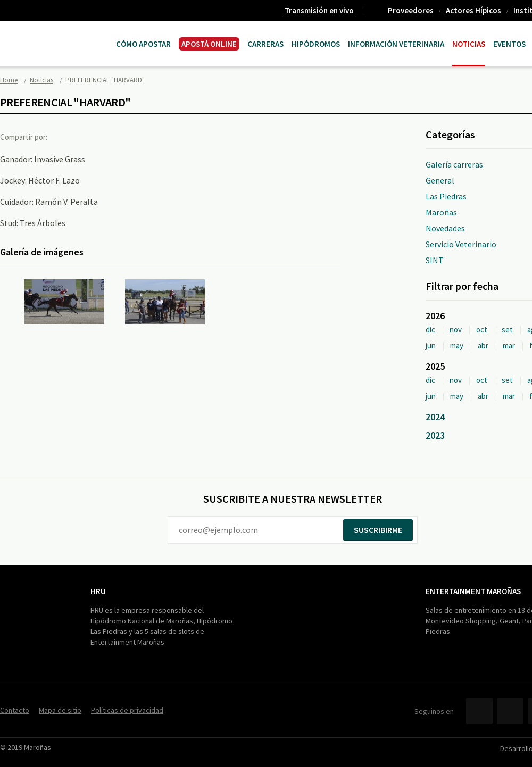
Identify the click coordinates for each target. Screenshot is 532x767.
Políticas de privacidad (127, 710)
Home (9, 80)
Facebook (65, 137)
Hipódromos (316, 44)
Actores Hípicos (473, 10)
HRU (98, 591)
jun (431, 345)
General (440, 180)
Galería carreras (454, 164)
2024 (435, 417)
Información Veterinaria (396, 44)
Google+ (109, 137)
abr (483, 345)
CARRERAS (265, 44)
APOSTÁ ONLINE (209, 44)
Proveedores (411, 10)
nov (456, 330)
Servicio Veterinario (461, 244)
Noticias (469, 44)
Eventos (509, 44)
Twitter (87, 137)
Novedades (445, 228)
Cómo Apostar (143, 44)
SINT (435, 260)
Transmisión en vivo (319, 10)
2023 (435, 435)
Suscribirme (378, 530)
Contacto (15, 710)
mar (509, 345)
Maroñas (441, 212)
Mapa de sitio (60, 710)
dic (430, 330)
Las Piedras (446, 196)
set (507, 330)
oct (482, 330)
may (457, 345)
